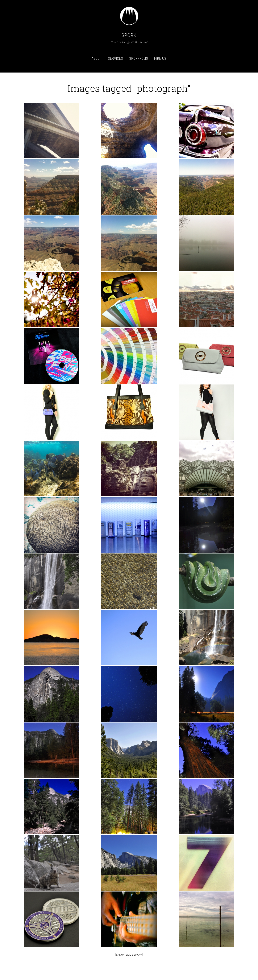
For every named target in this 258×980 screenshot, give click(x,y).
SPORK (129, 35)
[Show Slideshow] (129, 955)
